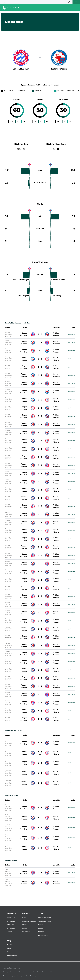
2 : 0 (40, 334)
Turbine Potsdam (56, 334)
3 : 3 (40, 572)
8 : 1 (40, 670)
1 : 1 (40, 375)
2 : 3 (40, 383)
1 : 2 (40, 457)
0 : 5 (40, 637)
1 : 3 (40, 654)
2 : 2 (40, 441)
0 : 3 (40, 359)
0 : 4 (40, 449)
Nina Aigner (24, 296)
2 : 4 (40, 763)
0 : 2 (40, 343)
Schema (72, 334)
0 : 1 (40, 490)
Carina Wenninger (21, 280)
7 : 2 (40, 596)
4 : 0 (40, 695)
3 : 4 (40, 645)
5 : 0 (40, 367)
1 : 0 (40, 482)
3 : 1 (40, 408)
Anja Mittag (56, 296)
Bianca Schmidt (58, 280)
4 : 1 (40, 711)
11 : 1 (40, 351)
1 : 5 (40, 400)
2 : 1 (40, 523)
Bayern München (24, 334)
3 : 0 (40, 392)
